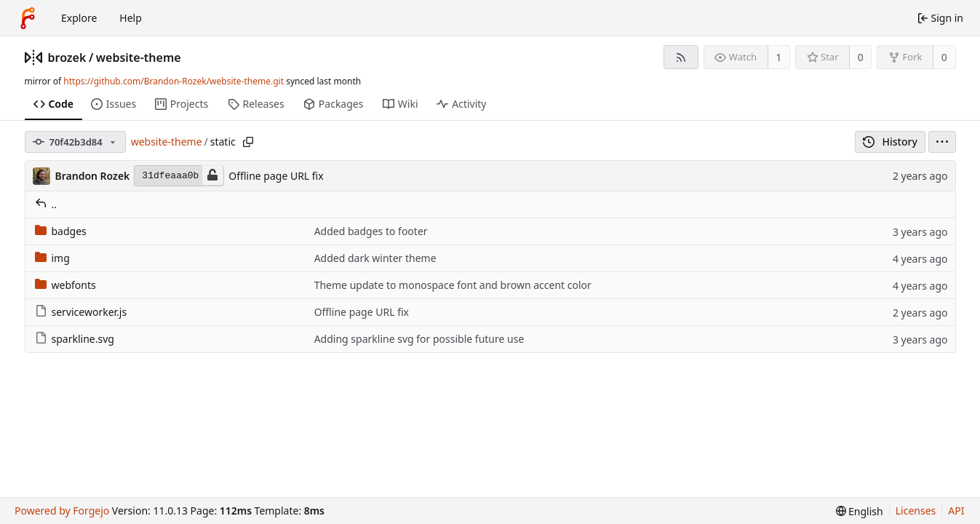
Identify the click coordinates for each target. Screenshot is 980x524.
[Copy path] (248, 142)
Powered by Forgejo (62, 511)
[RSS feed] (681, 57)
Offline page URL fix (276, 176)
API (956, 511)
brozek (67, 57)
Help (131, 18)
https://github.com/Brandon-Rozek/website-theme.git (174, 81)
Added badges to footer (371, 231)
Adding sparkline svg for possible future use (419, 339)
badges (61, 231)
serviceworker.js (81, 312)
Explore (79, 18)
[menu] (942, 142)
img (52, 258)
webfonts (65, 285)
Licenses (916, 511)
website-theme (139, 57)
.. (46, 204)
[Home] (28, 18)
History (890, 142)
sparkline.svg (75, 339)
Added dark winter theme (375, 258)
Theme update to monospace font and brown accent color (453, 285)
